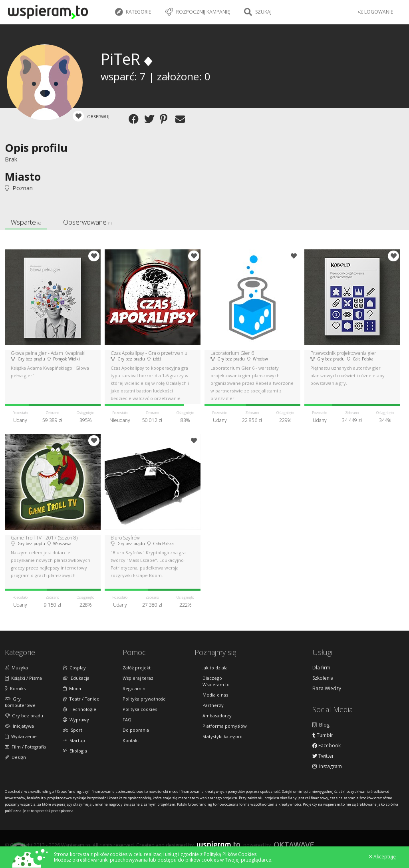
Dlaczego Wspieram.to (216, 681)
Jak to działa (215, 668)
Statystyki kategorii (222, 736)
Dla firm (321, 668)
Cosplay (74, 668)
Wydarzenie (21, 736)
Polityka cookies (140, 709)
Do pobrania (136, 730)
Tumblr (323, 735)
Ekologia (75, 751)
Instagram (327, 766)
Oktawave (294, 845)
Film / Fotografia (25, 747)
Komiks (15, 688)
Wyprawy (76, 720)
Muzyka (16, 668)
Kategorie (133, 12)
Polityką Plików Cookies (230, 854)
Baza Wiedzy (327, 689)
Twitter (323, 756)
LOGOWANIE (376, 12)
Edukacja (76, 678)
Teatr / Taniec (81, 699)
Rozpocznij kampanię (198, 12)
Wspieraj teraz (138, 678)
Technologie (79, 709)
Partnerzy (213, 705)
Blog (321, 725)
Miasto (23, 176)
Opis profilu (36, 148)
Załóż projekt (137, 668)
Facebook (327, 746)
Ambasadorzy (217, 716)
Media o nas (215, 695)
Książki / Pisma (23, 678)
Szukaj (258, 12)
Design (15, 757)
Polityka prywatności (145, 699)
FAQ (127, 720)
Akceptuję (382, 857)
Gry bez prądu (24, 716)
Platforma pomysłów (225, 726)
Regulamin (134, 688)
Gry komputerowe (20, 702)
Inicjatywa (19, 726)
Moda (72, 688)
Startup (74, 740)
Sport (72, 730)
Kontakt (131, 740)
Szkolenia (323, 678)
